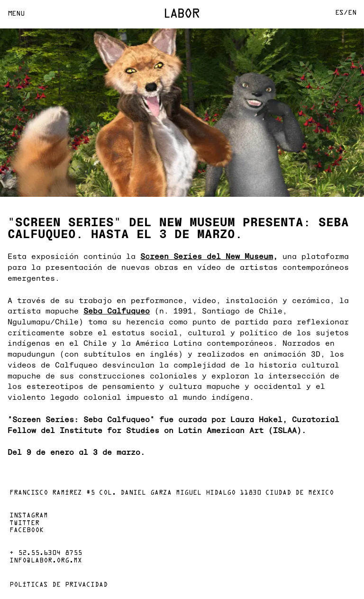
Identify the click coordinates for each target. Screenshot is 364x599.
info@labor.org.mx (46, 561)
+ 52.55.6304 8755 (46, 553)
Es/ (341, 13)
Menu (16, 14)
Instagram (29, 516)
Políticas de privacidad (59, 585)
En (352, 13)
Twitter (24, 524)
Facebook (27, 531)
